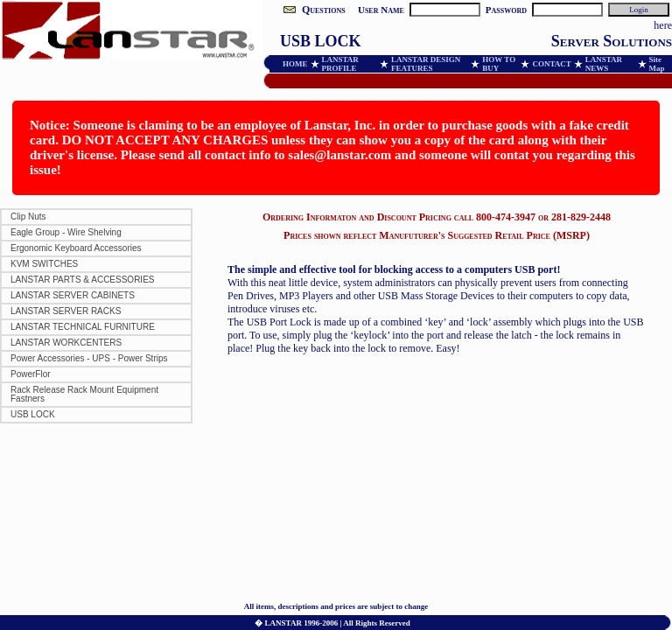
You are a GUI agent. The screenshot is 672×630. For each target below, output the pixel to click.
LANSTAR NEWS (604, 64)
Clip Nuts (28, 217)
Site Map (657, 64)
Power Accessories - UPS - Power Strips (89, 358)
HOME (295, 64)
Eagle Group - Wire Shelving (66, 232)
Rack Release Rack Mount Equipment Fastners (84, 394)
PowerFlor (31, 374)
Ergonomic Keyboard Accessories (76, 248)
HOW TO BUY (499, 64)
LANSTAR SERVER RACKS (66, 311)
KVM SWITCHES (44, 264)
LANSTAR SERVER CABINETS (73, 295)
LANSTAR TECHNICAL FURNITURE (83, 327)
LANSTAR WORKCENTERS (66, 343)
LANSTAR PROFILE (340, 64)
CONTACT (551, 64)
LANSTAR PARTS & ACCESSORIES (83, 280)
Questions (324, 10)
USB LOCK (33, 414)
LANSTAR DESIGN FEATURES (426, 64)
